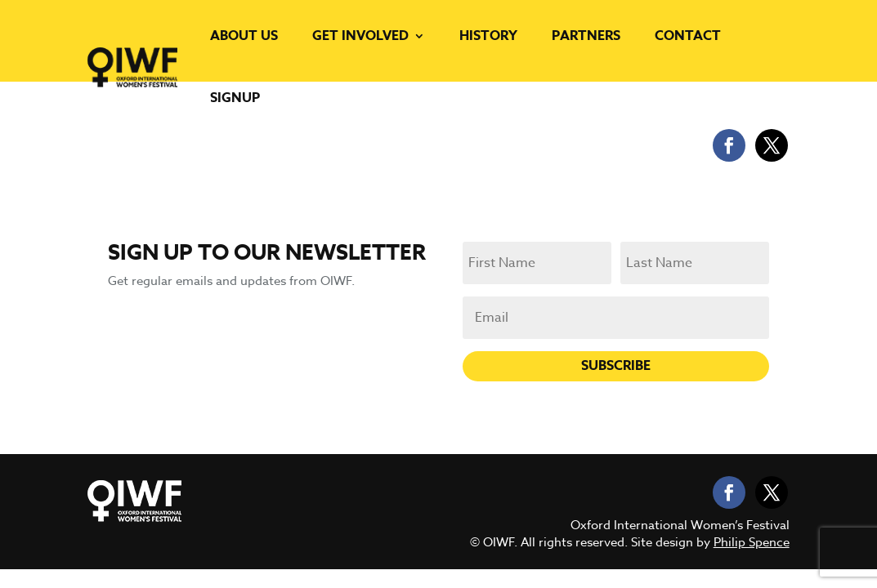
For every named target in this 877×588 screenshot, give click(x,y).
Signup (235, 98)
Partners (586, 36)
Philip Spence (752, 542)
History (488, 36)
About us (244, 36)
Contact (688, 36)
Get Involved (360, 36)
